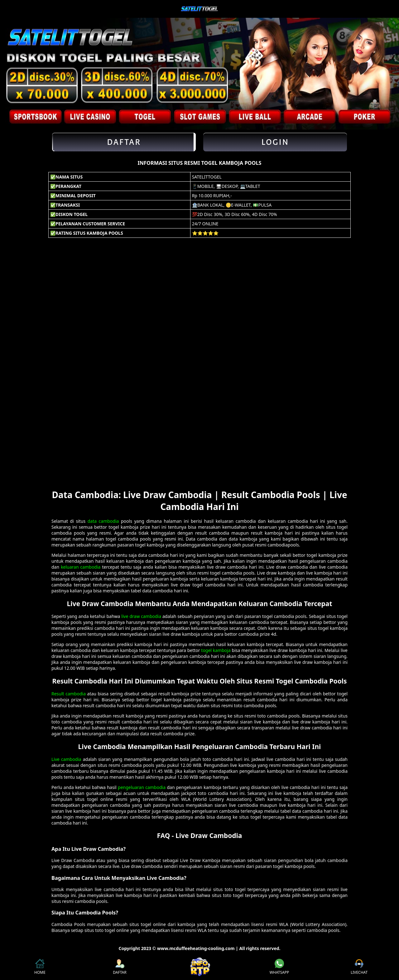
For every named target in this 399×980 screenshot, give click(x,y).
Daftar (124, 142)
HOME (40, 967)
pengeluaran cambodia (142, 787)
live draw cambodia (141, 616)
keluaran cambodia (81, 567)
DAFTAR (120, 967)
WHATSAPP (279, 967)
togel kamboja (216, 650)
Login (275, 142)
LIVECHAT (359, 967)
